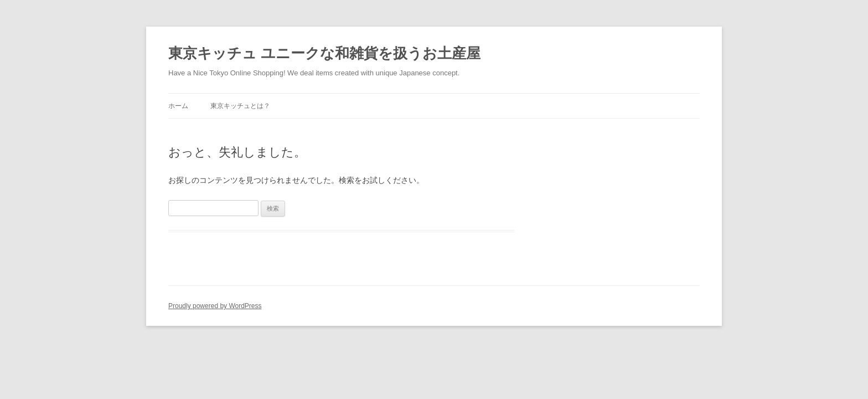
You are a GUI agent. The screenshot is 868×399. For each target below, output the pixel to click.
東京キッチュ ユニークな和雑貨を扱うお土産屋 (324, 53)
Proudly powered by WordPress (215, 306)
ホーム (178, 106)
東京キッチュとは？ (240, 106)
